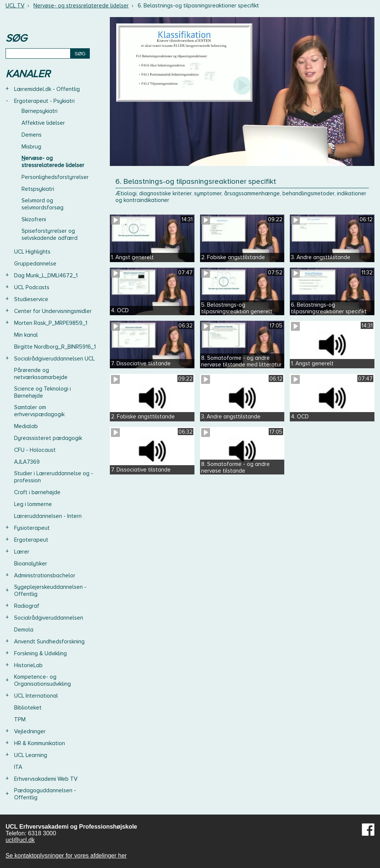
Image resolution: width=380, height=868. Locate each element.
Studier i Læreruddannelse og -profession (54, 477)
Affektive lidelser (43, 123)
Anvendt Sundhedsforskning (49, 642)
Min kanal (26, 335)
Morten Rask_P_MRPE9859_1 (51, 323)
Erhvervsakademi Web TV (46, 779)
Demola (24, 630)
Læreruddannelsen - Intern (48, 516)
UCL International (36, 696)
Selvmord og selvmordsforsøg (42, 204)
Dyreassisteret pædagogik (48, 438)
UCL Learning (31, 755)
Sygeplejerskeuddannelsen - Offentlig (50, 590)
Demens (32, 135)
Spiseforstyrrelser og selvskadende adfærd (50, 234)
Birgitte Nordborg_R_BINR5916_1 (55, 347)
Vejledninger (30, 731)
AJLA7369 (27, 462)
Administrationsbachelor (45, 575)
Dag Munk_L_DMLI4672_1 (46, 275)
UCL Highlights (32, 252)
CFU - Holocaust (35, 450)
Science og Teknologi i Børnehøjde (42, 392)
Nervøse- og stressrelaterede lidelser (81, 6)
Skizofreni (34, 219)
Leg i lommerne (33, 504)
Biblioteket (28, 708)
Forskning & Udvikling (40, 653)
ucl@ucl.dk (20, 840)
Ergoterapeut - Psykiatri (44, 101)
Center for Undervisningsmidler (53, 311)
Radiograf (27, 606)
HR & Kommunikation (40, 743)
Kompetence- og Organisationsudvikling (42, 680)
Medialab (26, 426)
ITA (18, 767)
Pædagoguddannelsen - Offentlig (45, 794)
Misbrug (31, 147)
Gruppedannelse (35, 264)
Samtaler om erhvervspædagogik (39, 411)
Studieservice (31, 299)
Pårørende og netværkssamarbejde (41, 374)
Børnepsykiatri (40, 111)
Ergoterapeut (31, 540)
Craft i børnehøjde (37, 492)
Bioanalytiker (31, 564)
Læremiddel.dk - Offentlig (47, 89)
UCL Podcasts (32, 287)
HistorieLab (28, 665)
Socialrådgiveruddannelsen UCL (54, 359)
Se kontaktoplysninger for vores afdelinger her (66, 856)
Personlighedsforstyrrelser (55, 177)
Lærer (22, 552)
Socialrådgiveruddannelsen (49, 618)
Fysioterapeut (32, 528)
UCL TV (15, 6)
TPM (20, 719)
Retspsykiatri (38, 189)
